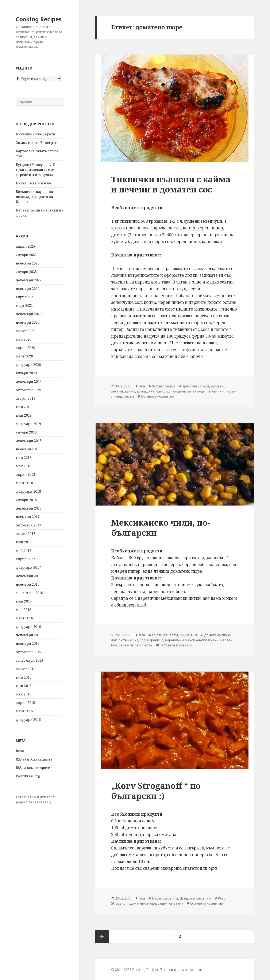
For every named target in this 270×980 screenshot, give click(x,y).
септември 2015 (29, 660)
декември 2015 (29, 635)
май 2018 (24, 466)
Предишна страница (102, 936)
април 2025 (25, 246)
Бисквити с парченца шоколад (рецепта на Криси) (34, 197)
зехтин (117, 391)
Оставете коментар (157, 396)
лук (152, 391)
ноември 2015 (28, 643)
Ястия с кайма (164, 386)
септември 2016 (29, 593)
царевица (155, 640)
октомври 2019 (28, 390)
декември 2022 (29, 280)
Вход (20, 751)
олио (160, 391)
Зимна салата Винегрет (36, 143)
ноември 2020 (28, 322)
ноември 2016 (28, 584)
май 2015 (24, 694)
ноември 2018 (28, 449)
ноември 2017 (28, 517)
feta (142, 386)
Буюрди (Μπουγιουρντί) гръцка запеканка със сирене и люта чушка (35, 170)
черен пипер (130, 645)
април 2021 (25, 297)
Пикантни (188, 635)
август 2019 (26, 398)
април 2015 (25, 703)
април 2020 (25, 348)
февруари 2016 (28, 627)
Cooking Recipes (39, 19)
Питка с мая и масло (33, 183)
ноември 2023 (28, 263)
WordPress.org (28, 776)
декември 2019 (29, 382)
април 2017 (25, 559)
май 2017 (24, 551)
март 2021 (24, 305)
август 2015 (26, 669)
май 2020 (24, 339)
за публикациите (34, 759)
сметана (176, 903)
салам (163, 903)
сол (169, 391)
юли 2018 (24, 458)
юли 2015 (24, 677)
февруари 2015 (28, 720)
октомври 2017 (28, 525)
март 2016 (24, 618)
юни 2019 (24, 415)
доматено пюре (196, 386)
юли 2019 (24, 407)
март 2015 (24, 711)
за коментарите (33, 768)
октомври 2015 (28, 652)
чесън (129, 396)
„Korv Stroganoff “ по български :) (156, 791)
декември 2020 (29, 314)
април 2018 (25, 474)
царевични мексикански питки (192, 640)
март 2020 (24, 356)
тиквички (215, 391)
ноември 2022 (28, 289)
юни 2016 (24, 601)
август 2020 (26, 331)
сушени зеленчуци (189, 391)
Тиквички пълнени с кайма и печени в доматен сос (171, 184)
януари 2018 (26, 500)
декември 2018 (29, 441)
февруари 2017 (28, 567)
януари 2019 (26, 432)
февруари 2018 (28, 491)
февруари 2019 (28, 424)
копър (142, 391)
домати (217, 386)
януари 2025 (26, 255)
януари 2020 (26, 373)
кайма (130, 391)
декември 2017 (29, 508)
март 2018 (24, 483)
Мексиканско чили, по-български (161, 527)
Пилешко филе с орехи (36, 134)
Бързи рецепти (165, 635)
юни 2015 (24, 686)
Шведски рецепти (195, 898)
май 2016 (24, 610)
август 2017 (26, 534)
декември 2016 (29, 576)
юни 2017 (24, 542)
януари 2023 (26, 272)
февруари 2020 (28, 365)
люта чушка (128, 640)
